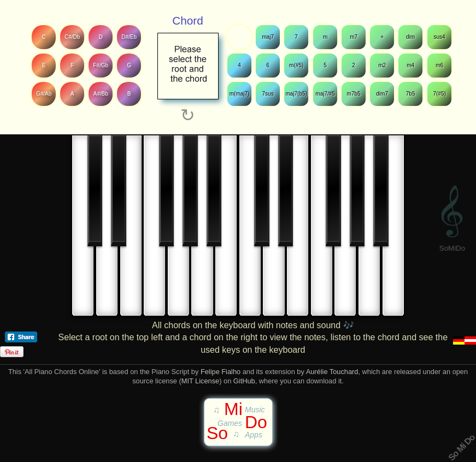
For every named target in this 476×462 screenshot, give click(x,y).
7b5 (411, 94)
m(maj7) (240, 94)
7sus (268, 94)
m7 (354, 37)
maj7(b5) (296, 94)
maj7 (268, 37)
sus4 (439, 37)
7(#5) (439, 94)
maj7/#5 (325, 94)
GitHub (244, 381)
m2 (382, 65)
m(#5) (296, 65)
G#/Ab (44, 94)
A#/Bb (101, 94)
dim (410, 37)
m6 (439, 65)
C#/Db (72, 37)
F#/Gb (101, 65)
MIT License (200, 381)
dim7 (382, 94)
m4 (411, 65)
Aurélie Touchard (332, 372)
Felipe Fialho (221, 372)
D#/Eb (130, 37)
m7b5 (354, 94)
